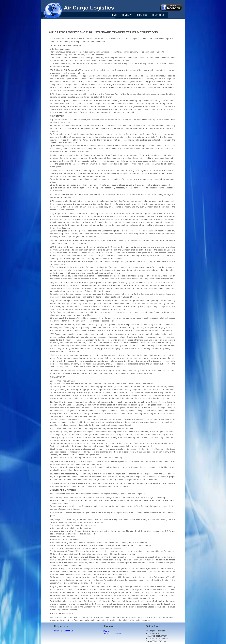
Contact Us (68, 631)
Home (57, 631)
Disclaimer (108, 631)
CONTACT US (158, 15)
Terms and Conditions (113, 634)
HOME (114, 15)
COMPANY (127, 15)
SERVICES (142, 15)
